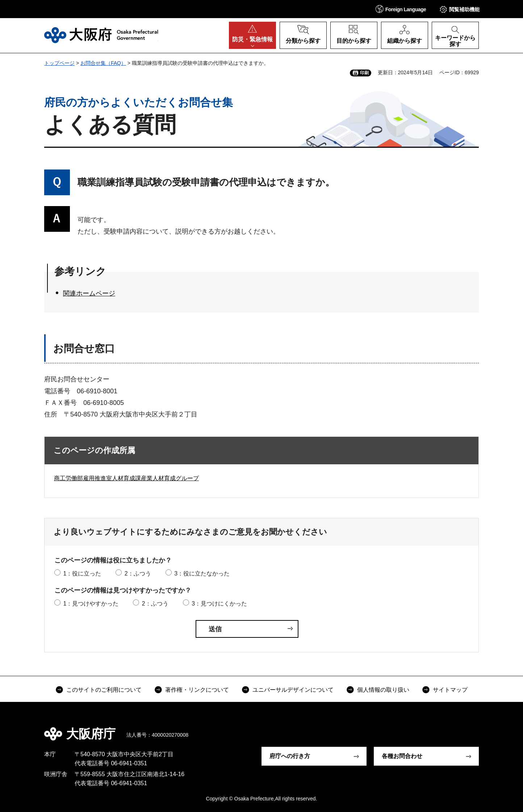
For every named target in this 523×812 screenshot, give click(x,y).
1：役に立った (82, 574)
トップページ (59, 63)
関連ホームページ (89, 293)
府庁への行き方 (290, 756)
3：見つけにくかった (219, 604)
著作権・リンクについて (197, 690)
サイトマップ (450, 690)
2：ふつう (138, 574)
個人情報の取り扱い (383, 690)
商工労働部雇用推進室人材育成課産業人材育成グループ (126, 478)
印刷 (364, 73)
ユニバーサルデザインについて (293, 690)
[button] (401, 9)
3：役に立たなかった (202, 574)
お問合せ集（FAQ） (103, 63)
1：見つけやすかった (91, 604)
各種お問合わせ (402, 756)
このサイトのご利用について (104, 690)
